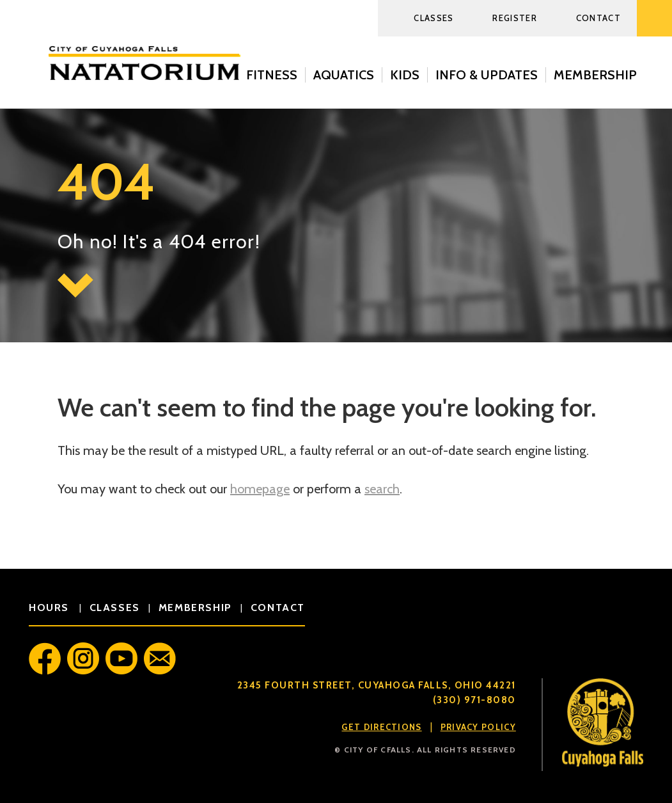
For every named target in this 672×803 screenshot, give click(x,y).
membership (195, 608)
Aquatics (344, 75)
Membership (595, 75)
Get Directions (381, 727)
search (382, 489)
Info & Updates (487, 75)
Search (654, 18)
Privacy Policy (478, 727)
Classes (434, 18)
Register (514, 18)
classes (115, 608)
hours (51, 608)
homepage (260, 489)
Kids (405, 75)
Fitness (272, 75)
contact (278, 608)
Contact (598, 18)
